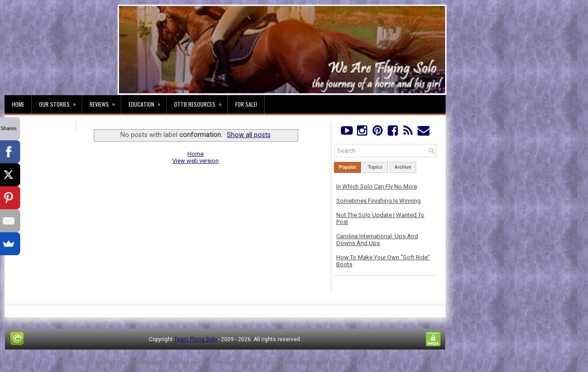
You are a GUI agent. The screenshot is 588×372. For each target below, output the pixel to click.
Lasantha (199, 362)
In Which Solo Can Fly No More (377, 186)
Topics (375, 167)
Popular (348, 167)
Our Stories (60, 102)
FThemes (125, 362)
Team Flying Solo (195, 339)
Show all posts (249, 135)
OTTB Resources (201, 102)
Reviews (105, 102)
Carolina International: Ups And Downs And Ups (377, 240)
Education (147, 102)
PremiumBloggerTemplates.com (254, 362)
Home (18, 104)
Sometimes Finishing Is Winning (379, 201)
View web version (195, 161)
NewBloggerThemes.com (331, 362)
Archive (403, 167)
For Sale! (246, 104)
